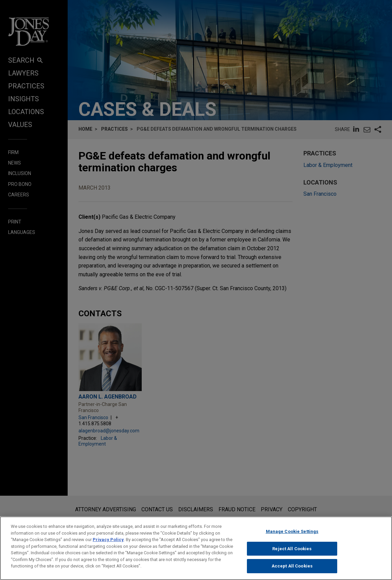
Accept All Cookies (292, 568)
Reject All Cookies (292, 550)
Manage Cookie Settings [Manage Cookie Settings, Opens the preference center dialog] (292, 533)
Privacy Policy (108, 541)
